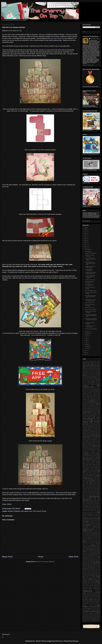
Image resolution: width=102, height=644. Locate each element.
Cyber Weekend (93, 381)
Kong (92, 412)
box (93, 478)
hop (87, 539)
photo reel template (92, 571)
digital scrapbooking (95, 497)
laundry (89, 550)
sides (91, 595)
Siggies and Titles (97, 444)
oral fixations (96, 561)
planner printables (86, 576)
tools (95, 609)
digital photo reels (97, 495)
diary (87, 495)
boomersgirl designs (87, 478)
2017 (85, 244)
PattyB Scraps (95, 435)
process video (90, 581)
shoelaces (88, 595)
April (86, 343)
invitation (98, 545)
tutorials (91, 614)
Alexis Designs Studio (90, 367)
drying (94, 504)
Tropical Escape (88, 461)
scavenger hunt (91, 587)
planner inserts (97, 574)
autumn (84, 472)
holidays (89, 538)
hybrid (84, 542)
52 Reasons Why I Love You (94, 362)
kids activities (87, 549)
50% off (87, 362)
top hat (98, 609)
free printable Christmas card (94, 522)
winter (99, 620)
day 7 (94, 492)
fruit (91, 532)
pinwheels (96, 572)
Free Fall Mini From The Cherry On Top (90, 326)
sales (95, 586)
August (87, 335)
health (99, 536)
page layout (85, 564)
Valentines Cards (86, 463)
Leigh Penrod (85, 415)
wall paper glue (95, 617)
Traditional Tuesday (91, 460)
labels (95, 549)
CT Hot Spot (97, 375)
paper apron (90, 565)
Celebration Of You (96, 376)
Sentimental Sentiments (87, 443)
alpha (99, 469)
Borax (87, 375)
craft (94, 490)
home (92, 538)
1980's (95, 361)
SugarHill (98, 451)
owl (90, 563)
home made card (97, 538)
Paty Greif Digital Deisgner (90, 436)
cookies (89, 489)
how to (94, 539)
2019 (85, 240)
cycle (88, 492)
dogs (91, 503)
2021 (85, 237)
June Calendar (92, 410)
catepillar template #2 (93, 482)
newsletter (90, 559)
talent (99, 602)
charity (99, 483)
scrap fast (89, 588)
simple (96, 595)
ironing (84, 547)
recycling (87, 585)
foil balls (84, 512)
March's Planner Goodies (93, 424)
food (89, 512)
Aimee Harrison (97, 365)
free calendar (89, 515)
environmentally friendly (96, 506)
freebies (90, 531)
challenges (95, 483)
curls (86, 492)
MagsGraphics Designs (88, 423)
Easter (96, 391)
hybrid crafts (95, 542)
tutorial (98, 613)
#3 (83, 361)
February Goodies (93, 395)
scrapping (88, 594)
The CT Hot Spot (91, 453)
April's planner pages (87, 370)
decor (97, 492)
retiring (84, 586)
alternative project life (92, 470)
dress (84, 504)
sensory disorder (93, 594)
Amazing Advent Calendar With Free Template (91, 273)
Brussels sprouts (92, 375)
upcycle (87, 616)
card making (92, 480)
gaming (96, 532)
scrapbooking (87, 591)
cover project (90, 490)
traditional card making (91, 610)
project (94, 581)
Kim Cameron (95, 411)
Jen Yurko (95, 408)
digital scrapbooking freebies (89, 498)
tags (97, 602)
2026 (85, 227)
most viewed (94, 557)
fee (98, 510)
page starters (91, 564)
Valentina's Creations (91, 462)
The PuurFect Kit (86, 456)
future (93, 532)
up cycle (84, 615)
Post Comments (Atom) (46, 562)
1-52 (85, 361)
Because (87, 373)
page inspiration (96, 563)
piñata (93, 573)
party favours (95, 569)
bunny (99, 479)
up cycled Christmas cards (94, 615)
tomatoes (92, 609)
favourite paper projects (92, 510)
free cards (96, 516)
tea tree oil (90, 604)
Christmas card (91, 379)
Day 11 (88, 383)
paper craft (85, 566)
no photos (84, 561)
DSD (99, 381)
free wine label (97, 529)
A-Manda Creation (90, 364)
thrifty (89, 608)
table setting (94, 602)
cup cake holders (94, 491)
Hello (87, 406)
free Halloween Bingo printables (89, 514)
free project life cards (94, 525)
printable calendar (86, 578)
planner (93, 574)
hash (96, 536)
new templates (85, 559)
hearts (92, 537)
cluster (84, 486)
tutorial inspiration (86, 614)
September (88, 333)
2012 (85, 354)
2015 (85, 248)
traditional (84, 610)
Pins (99, 438)
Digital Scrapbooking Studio (91, 386)
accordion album (86, 468)
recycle (84, 585)
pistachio (89, 573)
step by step (97, 599)
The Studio (91, 456)
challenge (91, 483)
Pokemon (96, 439)
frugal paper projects (86, 532)
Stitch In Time (95, 449)
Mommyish (88, 428)
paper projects (93, 568)
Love (96, 418)
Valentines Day (93, 463)
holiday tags (85, 538)
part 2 (89, 569)
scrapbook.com (97, 590)
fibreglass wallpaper (90, 511)
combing (94, 488)
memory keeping (97, 552)
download (98, 503)
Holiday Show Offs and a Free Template (90, 267)
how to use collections (96, 540)
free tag (91, 528)
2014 (85, 350)
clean (91, 485)
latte (86, 550)
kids (83, 549)
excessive (96, 507)
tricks (95, 613)
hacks (97, 535)
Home (41, 557)
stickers (84, 601)
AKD (86, 365)
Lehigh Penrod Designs (95, 414)
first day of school (97, 511)
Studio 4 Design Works (91, 451)
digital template (97, 499)
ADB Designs (97, 364)
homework (85, 539)
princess (94, 577)
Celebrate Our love (89, 376)
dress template (87, 504)
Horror (87, 407)
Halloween (98, 403)
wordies (91, 621)
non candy (88, 561)
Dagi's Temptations (91, 382)
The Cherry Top (92, 454)
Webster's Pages (92, 464)
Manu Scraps (85, 424)
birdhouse (86, 476)
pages (95, 564)
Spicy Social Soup (88, 448)
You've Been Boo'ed (91, 467)
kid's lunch (98, 548)
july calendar (98, 547)
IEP (93, 407)
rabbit (89, 584)
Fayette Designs (93, 394)
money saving (89, 557)
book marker (91, 477)
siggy (94, 595)
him (96, 537)
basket (87, 475)
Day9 (91, 383)
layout (92, 550)
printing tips (85, 581)
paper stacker (85, 569)
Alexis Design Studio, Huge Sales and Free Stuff (90, 263)
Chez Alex (85, 377)
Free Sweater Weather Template (90, 305)
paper (86, 565)
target (88, 603)
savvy (84, 587)
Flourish (98, 397)
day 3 (92, 492)
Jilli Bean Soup (90, 409)
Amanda (87, 368)
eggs (87, 506)
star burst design (97, 598)
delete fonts (85, 494)
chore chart (88, 485)
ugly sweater (95, 614)
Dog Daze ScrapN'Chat (91, 389)
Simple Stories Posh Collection (88, 445)
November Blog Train (94, 430)
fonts (87, 512)
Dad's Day (85, 382)
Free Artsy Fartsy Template (91, 310)
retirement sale (97, 585)
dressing (92, 504)
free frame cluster (91, 520)
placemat (89, 574)
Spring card (94, 448)
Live (97, 416)
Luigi (88, 421)
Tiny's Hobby (94, 459)
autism (98, 471)
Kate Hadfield (97, 410)
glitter (85, 535)
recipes (98, 584)
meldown (92, 552)
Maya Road (95, 425)
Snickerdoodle (95, 447)
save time (98, 586)
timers (86, 609)
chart (84, 484)
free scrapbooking (93, 527)
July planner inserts (86, 410)
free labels (90, 521)
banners (98, 474)
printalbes (95, 579)
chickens (95, 484)
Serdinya (93, 443)
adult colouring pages (93, 468)
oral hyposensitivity (92, 562)
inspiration (93, 545)
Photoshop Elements (87, 438)
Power (90, 440)
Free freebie (88, 399)
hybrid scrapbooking (96, 543)
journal (87, 547)
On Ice (97, 431)
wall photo (89, 619)
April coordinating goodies (90, 369)
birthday (90, 476)
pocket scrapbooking (96, 576)
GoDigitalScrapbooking (91, 402)
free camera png (95, 515)
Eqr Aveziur (90, 392)
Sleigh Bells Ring (96, 446)
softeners (98, 597)
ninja (99, 559)
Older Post (74, 557)
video (93, 616)
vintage (96, 616)
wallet (92, 619)
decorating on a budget (96, 493)
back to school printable (95, 472)
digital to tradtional (94, 500)
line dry (95, 551)
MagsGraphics (97, 422)
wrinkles (97, 621)
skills (90, 597)
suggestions (91, 601)
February (87, 346)
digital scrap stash (86, 497)
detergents (85, 495)
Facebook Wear (97, 393)
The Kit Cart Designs (96, 455)
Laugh (87, 414)
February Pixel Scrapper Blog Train (93, 396)
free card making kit (89, 516)
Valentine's (98, 462)
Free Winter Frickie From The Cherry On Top (90, 300)
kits (91, 549)
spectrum (84, 598)
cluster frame (89, 486)
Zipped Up (98, 467)
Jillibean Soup (96, 409)
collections (91, 488)
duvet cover (98, 504)
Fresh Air (92, 399)
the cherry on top (95, 607)
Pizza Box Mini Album (90, 439)
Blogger (76, 641)
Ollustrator (59, 641)
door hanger (94, 503)
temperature (91, 605)
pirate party (85, 573)
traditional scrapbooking (90, 611)
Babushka (98, 370)
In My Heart (96, 407)
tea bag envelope (95, 603)
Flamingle (92, 397)
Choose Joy (89, 377)
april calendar (89, 471)
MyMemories (90, 429)
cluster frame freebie (96, 486)
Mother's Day (97, 428)
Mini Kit (94, 426)
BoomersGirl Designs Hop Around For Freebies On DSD (91, 316)
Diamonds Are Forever (90, 384)
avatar (87, 472)
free (98, 512)
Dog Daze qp (97, 389)
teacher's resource (96, 604)
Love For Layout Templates (91, 419)
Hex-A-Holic (95, 406)
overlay (88, 563)
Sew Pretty (98, 443)
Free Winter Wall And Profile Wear (90, 282)
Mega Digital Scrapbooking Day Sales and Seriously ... (91, 320)
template (98, 605)
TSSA (99, 452)
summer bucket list (97, 601)
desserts (94, 494)
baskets (90, 475)
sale (92, 586)
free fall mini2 (85, 520)
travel (97, 611)
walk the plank (89, 617)
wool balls (84, 621)
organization (85, 563)
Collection (93, 380)
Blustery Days (93, 374)
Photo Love (92, 437)
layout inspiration (96, 550)
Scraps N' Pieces (96, 441)
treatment (87, 613)
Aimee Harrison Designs (88, 366)
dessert (90, 494)
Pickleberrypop (95, 438)
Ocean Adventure (86, 431)
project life (98, 581)
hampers (88, 536)
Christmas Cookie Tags (90, 280)
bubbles (96, 479)
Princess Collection (89, 441)
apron (92, 471)
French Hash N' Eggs (90, 308)
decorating (90, 493)
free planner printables (96, 521)
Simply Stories (89, 446)
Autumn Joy (94, 370)
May (86, 341)
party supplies (87, 570)
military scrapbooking (87, 554)
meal (89, 552)
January (87, 348)
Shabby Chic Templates (87, 444)
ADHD (84, 365)
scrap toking (94, 588)
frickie (96, 531)
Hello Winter (91, 406)
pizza (91, 573)
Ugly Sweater (94, 461)
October (87, 331)
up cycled (88, 615)
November (88, 251)
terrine (89, 607)
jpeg (94, 547)
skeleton (87, 597)
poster (84, 577)
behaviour (93, 475)
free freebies (96, 520)
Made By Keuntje (95, 421)
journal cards (91, 547)
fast (89, 508)
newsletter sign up (95, 559)
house (91, 539)
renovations (92, 585)
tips (89, 609)
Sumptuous (93, 452)
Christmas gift (97, 379)
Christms (84, 380)
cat (88, 482)
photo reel (87, 571)
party (92, 569)
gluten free (89, 535)
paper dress (90, 566)
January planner (90, 408)
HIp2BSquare (92, 403)
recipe (95, 584)
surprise (90, 602)
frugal (99, 531)
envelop (90, 506)
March (87, 344)
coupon (98, 489)
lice (93, 551)
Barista (84, 372)
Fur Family (96, 399)
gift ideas (52, 493)
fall (98, 507)
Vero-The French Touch (58, 38)
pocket (90, 576)
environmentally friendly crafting (88, 507)
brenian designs (91, 479)
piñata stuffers (97, 573)
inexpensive (92, 544)
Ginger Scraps (94, 400)
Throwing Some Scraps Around (91, 458)
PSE (85, 435)
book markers (97, 477)
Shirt (92, 444)
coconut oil (85, 488)
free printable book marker (88, 523)
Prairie (93, 440)
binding (97, 475)
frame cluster (95, 512)
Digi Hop (96, 384)
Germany (89, 400)
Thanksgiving (85, 453)
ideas (87, 544)
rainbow (92, 584)
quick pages (85, 584)
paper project (87, 568)
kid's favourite (94, 548)
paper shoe (98, 568)
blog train (98, 476)
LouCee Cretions (91, 418)
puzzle (92, 583)
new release (98, 558)
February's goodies (86, 397)
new (94, 558)
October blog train (92, 431)
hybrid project (88, 543)
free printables (87, 525)
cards (86, 482)
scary (86, 587)
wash (94, 619)
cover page (85, 490)
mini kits (97, 555)
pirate (99, 572)
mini (92, 554)
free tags (95, 528)
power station (89, 577)
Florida (95, 397)
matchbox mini (85, 552)
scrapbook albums (87, 590)
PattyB (90, 435)
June (87, 339)
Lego (90, 414)
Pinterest (25, 493)
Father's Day (86, 394)
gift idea (94, 534)
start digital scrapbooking (88, 599)
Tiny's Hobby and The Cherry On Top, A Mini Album (90, 259)
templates (85, 607)
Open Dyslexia (90, 432)
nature (92, 558)
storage (87, 601)
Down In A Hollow (86, 391)
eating (90, 505)
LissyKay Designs (92, 416)
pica (87, 572)
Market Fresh (89, 425)
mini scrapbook (91, 556)
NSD (95, 429)
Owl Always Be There (90, 433)
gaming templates (88, 534)
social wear (94, 597)
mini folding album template (90, 555)
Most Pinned (93, 428)
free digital (92, 517)
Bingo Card (88, 374)
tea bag (90, 603)
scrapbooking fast (90, 593)
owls (92, 563)
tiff (96, 608)
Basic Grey (88, 372)
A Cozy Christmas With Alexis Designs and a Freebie (90, 277)
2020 (85, 239)
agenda (87, 469)
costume (92, 489)
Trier (96, 460)
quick (94, 583)
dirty (94, 502)
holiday (99, 537)
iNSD (84, 544)
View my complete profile (88, 65)
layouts (84, 551)
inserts (89, 545)
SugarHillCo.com (86, 452)
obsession (92, 561)
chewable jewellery (89, 484)
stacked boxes (91, 598)
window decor (95, 620)
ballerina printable (89, 474)
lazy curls (88, 551)
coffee (88, 488)
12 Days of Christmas (90, 361)
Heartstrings (92, 404)
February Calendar (86, 395)
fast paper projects (94, 508)
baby (90, 472)
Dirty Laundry (97, 387)
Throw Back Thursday (91, 457)
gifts (83, 535)
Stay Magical (90, 449)
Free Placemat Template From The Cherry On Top (90, 297)
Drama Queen (92, 391)
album (96, 469)
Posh (99, 439)
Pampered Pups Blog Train (91, 253)
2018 (85, 242)
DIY (97, 381)
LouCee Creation (91, 417)
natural (90, 558)
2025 (85, 229)
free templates (91, 529)
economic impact (95, 505)
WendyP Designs (89, 466)
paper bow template (96, 565)
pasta (91, 570)
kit (90, 549)
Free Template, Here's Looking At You (90, 285)
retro (86, 586)
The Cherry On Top (95, 39)
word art (88, 621)
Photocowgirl (97, 437)
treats (90, 613)
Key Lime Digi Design (87, 411)
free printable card (90, 524)
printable (98, 577)
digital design (91, 495)
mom (86, 557)
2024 (85, 231)
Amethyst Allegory (93, 368)
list (97, 551)
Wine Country (95, 466)
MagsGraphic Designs (88, 422)
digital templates (86, 500)
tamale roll (85, 603)
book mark (85, 477)
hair (99, 535)
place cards (85, 574)
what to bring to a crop (88, 620)
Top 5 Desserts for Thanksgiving (89, 270)
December (88, 250)
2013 (85, 352)
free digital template (96, 518)
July (86, 337)
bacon (84, 474)
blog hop (94, 476)
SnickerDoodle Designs (87, 447)
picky (89, 572)
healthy (84, 537)
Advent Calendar (14, 511)
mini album (95, 554)
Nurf (99, 430)
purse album (89, 583)
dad (90, 492)
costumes (95, 489)
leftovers (91, 551)
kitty (93, 549)
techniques (85, 605)
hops (89, 539)
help (94, 537)
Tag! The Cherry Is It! (90, 303)
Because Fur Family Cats (93, 373)
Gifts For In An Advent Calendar (90, 256)
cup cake (89, 491)
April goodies (97, 369)
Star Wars (86, 449)
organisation (97, 562)
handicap (91, 536)
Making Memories (96, 423)
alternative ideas (86, 470)
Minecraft (90, 426)
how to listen (90, 540)
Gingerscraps (92, 401)
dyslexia (84, 505)
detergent (98, 494)
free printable (86, 522)
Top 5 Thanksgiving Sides (91, 291)
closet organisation (96, 485)
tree (92, 613)
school (96, 587)
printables (90, 579)
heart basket (88, 537)
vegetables (90, 616)
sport (87, 598)
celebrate (87, 483)
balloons (95, 474)
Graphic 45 (87, 403)
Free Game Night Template (91, 329)
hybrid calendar (89, 542)
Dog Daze (93, 388)
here (45, 335)
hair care (84, 536)
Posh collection (86, 440)
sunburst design (86, 602)
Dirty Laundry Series (87, 388)
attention (95, 471)
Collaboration (89, 380)
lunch (99, 551)
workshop (94, 621)
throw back (92, 608)
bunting (84, 481)
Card (84, 376)
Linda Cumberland (91, 415)
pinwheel (92, 572)
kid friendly (85, 548)
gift (92, 534)
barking (84, 475)
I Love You (90, 407)
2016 (85, 246)
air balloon (92, 469)
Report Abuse (86, 221)
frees (94, 531)
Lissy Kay (96, 415)
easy (87, 505)
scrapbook (98, 588)
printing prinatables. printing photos (94, 580)
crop (86, 491)
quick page (98, 583)
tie (95, 608)
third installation (85, 608)
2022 (85, 235)
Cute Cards (87, 381)
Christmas (94, 377)
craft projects (97, 490)
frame (91, 512)
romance (89, 586)
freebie (85, 531)
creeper (84, 491)
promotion (84, 583)
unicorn (99, 614)
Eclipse (86, 392)
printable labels (93, 578)
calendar (87, 481)
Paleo (88, 435)
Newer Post (7, 557)
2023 (85, 233)
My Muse (85, 429)
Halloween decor (86, 404)
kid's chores (89, 548)
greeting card (93, 535)
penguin (94, 570)
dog (89, 503)
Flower (84, 399)
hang (94, 536)
